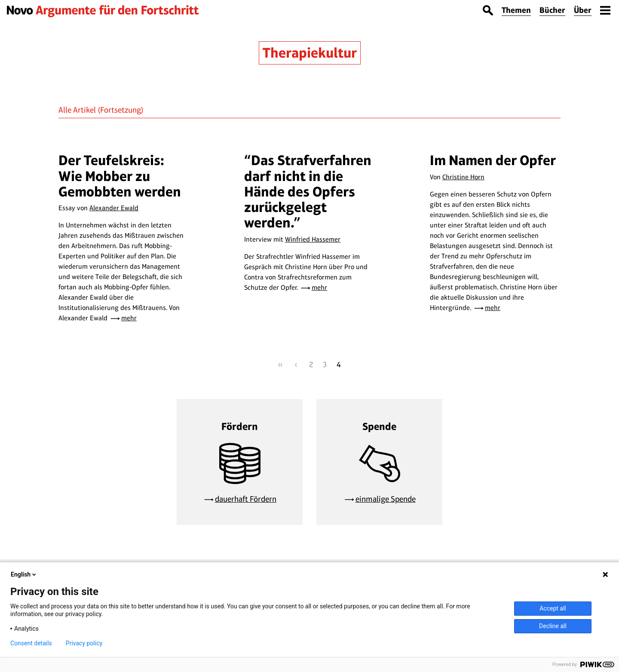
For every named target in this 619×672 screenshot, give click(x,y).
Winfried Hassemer (313, 239)
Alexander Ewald (114, 208)
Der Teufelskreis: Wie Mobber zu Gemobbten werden (120, 176)
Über (583, 10)
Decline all (553, 626)
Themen (516, 10)
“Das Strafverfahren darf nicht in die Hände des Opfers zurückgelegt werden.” (308, 191)
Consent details (31, 643)
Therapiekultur (310, 53)
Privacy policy (84, 643)
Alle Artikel (77, 110)
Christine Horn (463, 177)
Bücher (552, 10)
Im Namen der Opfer (493, 160)
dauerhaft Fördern (246, 499)
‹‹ (280, 364)
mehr (129, 318)
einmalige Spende (386, 499)
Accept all (553, 608)
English (24, 574)
